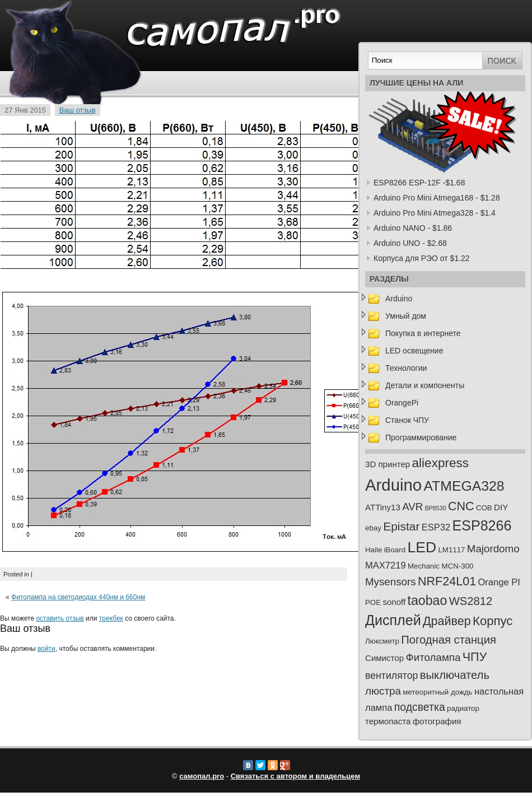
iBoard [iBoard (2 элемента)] (395, 550)
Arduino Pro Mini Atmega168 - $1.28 (437, 198)
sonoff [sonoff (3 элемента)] (394, 602)
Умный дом (406, 316)
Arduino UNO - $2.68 (410, 243)
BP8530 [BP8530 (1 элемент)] (436, 508)
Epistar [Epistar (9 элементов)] (401, 526)
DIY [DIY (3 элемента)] (501, 507)
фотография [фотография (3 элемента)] (437, 721)
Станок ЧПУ (407, 420)
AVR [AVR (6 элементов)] (412, 507)
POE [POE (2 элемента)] (373, 602)
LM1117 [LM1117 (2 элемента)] (451, 550)
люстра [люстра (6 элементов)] (383, 691)
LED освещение (414, 351)
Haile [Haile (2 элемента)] (374, 550)
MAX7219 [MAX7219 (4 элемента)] (386, 565)
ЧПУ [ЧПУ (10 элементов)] (475, 657)
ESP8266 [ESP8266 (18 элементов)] (482, 525)
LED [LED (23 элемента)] (422, 547)
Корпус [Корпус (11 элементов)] (493, 621)
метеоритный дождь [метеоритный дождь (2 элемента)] (437, 692)
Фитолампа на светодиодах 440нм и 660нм (78, 597)
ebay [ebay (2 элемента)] (373, 528)
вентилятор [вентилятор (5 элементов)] (391, 676)
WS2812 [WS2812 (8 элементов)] (471, 601)
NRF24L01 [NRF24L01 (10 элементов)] (447, 581)
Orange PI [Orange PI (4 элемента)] (499, 582)
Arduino (399, 299)
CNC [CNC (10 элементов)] (461, 506)
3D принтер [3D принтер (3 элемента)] (388, 464)
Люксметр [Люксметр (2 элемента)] (382, 641)
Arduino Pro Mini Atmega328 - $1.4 (435, 213)
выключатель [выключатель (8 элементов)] (455, 675)
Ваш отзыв (78, 110)
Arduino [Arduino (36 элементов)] (393, 485)
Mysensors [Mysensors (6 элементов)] (391, 582)
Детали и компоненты (425, 385)
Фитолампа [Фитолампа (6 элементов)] (433, 657)
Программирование (421, 437)
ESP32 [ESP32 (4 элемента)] (436, 527)
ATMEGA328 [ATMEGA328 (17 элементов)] (464, 486)
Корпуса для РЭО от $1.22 (422, 258)
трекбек (111, 618)
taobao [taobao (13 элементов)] (428, 600)
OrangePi (402, 403)
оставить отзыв (60, 618)
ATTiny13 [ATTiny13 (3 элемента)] (383, 507)
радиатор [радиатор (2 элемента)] (463, 708)
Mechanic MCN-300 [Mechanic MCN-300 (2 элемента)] (441, 566)
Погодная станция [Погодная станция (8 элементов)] (449, 640)
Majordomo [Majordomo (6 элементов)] (493, 549)
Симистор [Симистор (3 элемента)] (384, 658)
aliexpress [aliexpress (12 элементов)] (441, 463)
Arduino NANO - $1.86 (413, 228)
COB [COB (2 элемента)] (484, 508)
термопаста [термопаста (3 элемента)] (388, 721)
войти (46, 649)
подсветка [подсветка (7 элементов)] (420, 707)
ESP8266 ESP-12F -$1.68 (419, 183)
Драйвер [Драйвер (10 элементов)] (447, 621)
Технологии (406, 368)
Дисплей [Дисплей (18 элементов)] (393, 620)
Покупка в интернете (423, 333)
